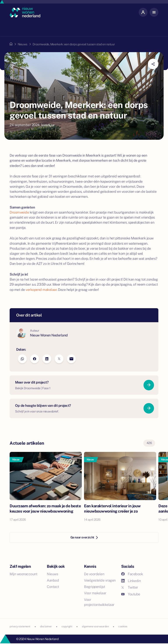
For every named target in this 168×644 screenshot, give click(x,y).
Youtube (131, 594)
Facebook (132, 574)
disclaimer (46, 626)
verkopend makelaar (41, 290)
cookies (123, 626)
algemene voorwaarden (95, 626)
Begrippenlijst (94, 587)
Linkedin (131, 581)
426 (149, 443)
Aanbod (53, 580)
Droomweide (19, 212)
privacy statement (20, 626)
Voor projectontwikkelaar (99, 602)
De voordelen (94, 574)
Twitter (130, 587)
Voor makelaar (95, 593)
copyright (67, 626)
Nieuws (23, 44)
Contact (53, 587)
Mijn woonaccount (23, 574)
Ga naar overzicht (84, 537)
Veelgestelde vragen (100, 580)
